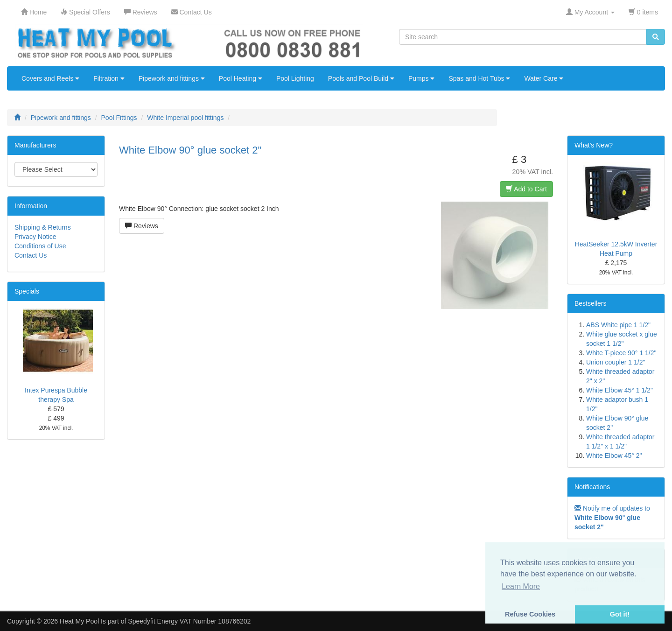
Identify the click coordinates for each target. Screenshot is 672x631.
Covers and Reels (50, 78)
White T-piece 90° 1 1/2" (621, 353)
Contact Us (31, 255)
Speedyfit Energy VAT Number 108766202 (189, 621)
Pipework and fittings (172, 78)
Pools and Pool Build (361, 78)
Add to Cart (526, 189)
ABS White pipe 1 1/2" (618, 325)
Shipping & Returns (43, 227)
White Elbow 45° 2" (614, 456)
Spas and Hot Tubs (479, 78)
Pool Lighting (295, 78)
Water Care (544, 78)
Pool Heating (241, 78)
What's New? (594, 145)
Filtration (109, 78)
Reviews (142, 226)
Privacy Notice (35, 237)
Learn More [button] (521, 586)
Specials (27, 291)
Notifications (592, 487)
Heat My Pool (79, 621)
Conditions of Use (40, 246)
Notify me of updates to (612, 518)
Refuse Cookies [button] (530, 614)
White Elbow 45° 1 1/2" (619, 390)
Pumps (421, 78)
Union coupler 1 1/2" (616, 362)
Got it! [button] (620, 614)
